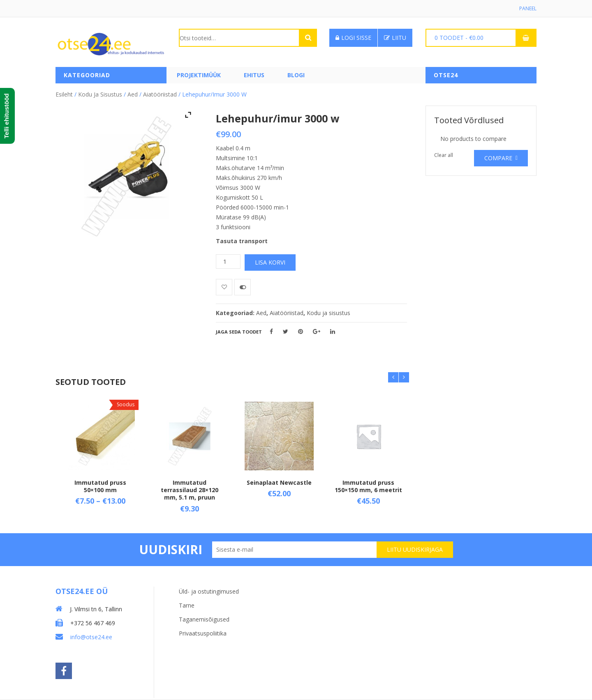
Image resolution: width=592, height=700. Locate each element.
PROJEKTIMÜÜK (199, 75)
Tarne (187, 605)
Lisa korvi (270, 262)
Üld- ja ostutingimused (209, 591)
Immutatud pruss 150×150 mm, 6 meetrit (368, 486)
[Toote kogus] (228, 261)
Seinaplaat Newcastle (279, 482)
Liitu (395, 38)
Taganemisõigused (204, 619)
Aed (133, 94)
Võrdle (243, 287)
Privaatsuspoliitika (203, 633)
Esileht (64, 94)
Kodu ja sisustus (100, 94)
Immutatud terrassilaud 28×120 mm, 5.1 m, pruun (190, 489)
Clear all (444, 155)
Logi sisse (353, 38)
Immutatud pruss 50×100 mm (100, 486)
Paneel (528, 8)
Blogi (296, 75)
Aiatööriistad (160, 94)
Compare (498, 158)
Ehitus (254, 75)
